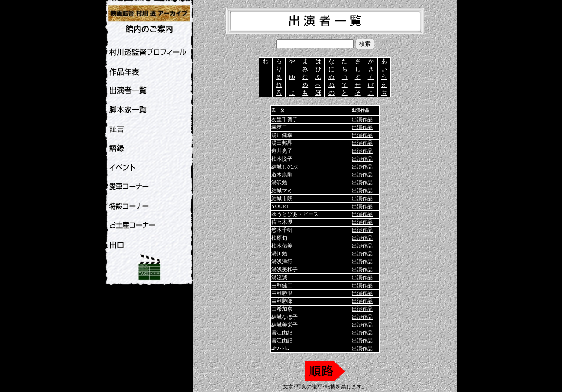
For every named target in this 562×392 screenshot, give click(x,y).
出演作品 (362, 119)
